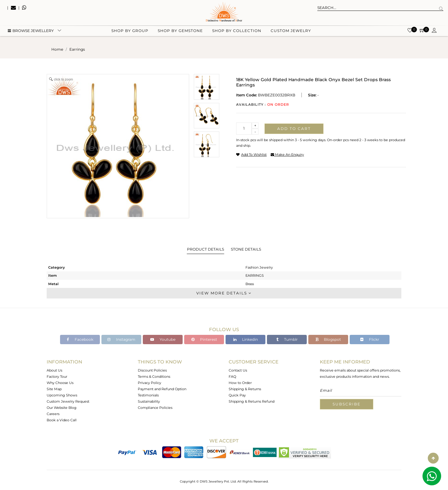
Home (57, 49)
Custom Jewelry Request (68, 401)
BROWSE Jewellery (31, 31)
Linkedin (246, 339)
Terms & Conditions (154, 377)
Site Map (54, 389)
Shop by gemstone (180, 31)
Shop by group (130, 31)
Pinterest (204, 339)
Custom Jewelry (291, 31)
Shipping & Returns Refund (252, 401)
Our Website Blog (62, 408)
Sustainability (149, 401)
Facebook (80, 339)
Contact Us (238, 370)
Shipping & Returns (245, 389)
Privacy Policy (149, 383)
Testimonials (148, 395)
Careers (53, 414)
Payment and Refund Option (162, 389)
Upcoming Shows (62, 395)
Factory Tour (57, 377)
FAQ (232, 377)
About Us (54, 370)
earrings (77, 49)
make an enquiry (287, 155)
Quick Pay (237, 395)
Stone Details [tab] (246, 249)
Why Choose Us (60, 383)
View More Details (224, 293)
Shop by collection (237, 31)
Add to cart (294, 129)
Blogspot (328, 339)
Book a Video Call (62, 420)
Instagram (121, 339)
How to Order (240, 383)
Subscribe (347, 404)
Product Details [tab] (205, 249)
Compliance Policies (155, 408)
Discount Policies (152, 370)
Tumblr (287, 339)
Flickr (370, 339)
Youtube (163, 339)
